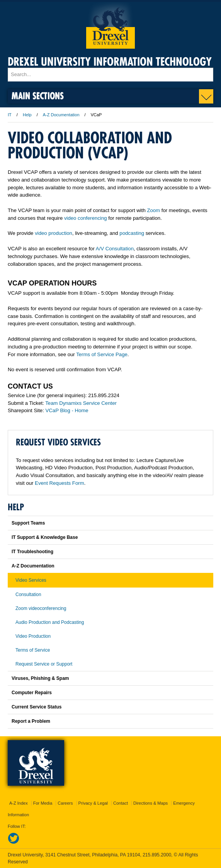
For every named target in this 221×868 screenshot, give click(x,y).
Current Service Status (37, 707)
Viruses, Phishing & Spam (40, 678)
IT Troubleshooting (32, 552)
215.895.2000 (157, 855)
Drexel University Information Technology (110, 62)
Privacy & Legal (93, 803)
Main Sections (38, 96)
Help (27, 115)
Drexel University (110, 25)
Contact (121, 803)
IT (10, 115)
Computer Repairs (32, 693)
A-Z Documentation (61, 115)
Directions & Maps (150, 803)
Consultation (28, 595)
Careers (65, 803)
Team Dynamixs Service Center (81, 403)
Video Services (31, 580)
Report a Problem (31, 721)
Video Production (33, 636)
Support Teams (28, 523)
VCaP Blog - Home (67, 410)
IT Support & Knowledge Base (45, 537)
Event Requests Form (59, 483)
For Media (43, 803)
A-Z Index (19, 803)
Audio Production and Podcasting (50, 622)
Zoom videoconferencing (41, 608)
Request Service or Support (44, 664)
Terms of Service (33, 650)
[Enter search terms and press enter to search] (110, 75)
